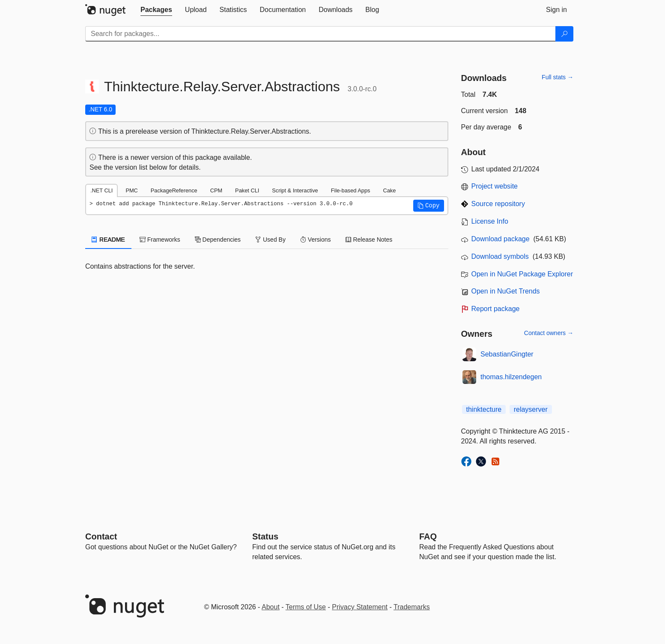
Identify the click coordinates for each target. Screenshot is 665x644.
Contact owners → (549, 333)
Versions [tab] (316, 240)
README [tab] (108, 240)
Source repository (498, 204)
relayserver (531, 409)
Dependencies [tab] (218, 240)
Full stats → (558, 77)
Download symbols (500, 256)
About (271, 607)
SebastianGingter (507, 354)
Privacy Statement (360, 607)
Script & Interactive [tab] (295, 190)
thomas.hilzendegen (511, 377)
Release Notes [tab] (369, 240)
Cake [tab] (389, 190)
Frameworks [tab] (160, 240)
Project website (495, 186)
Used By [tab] (270, 240)
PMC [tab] (131, 190)
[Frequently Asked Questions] (428, 536)
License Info (490, 221)
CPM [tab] (216, 190)
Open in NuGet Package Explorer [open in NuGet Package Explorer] (522, 274)
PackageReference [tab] (174, 190)
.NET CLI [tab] (101, 190)
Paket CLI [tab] (247, 190)
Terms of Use (306, 607)
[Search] (564, 34)
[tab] (156, 10)
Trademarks (412, 607)
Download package (501, 239)
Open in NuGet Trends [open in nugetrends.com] (506, 291)
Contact (101, 536)
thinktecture (484, 409)
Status (265, 536)
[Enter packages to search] (321, 34)
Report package (496, 309)
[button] (429, 206)
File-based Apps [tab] (351, 190)
